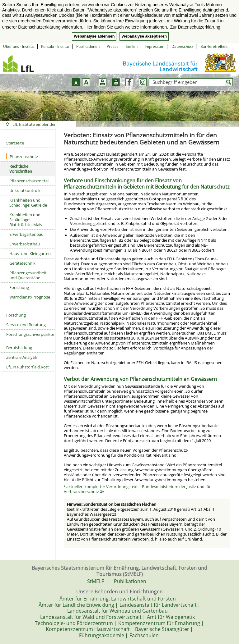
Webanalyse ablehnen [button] (94, 36)
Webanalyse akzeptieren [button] (144, 36)
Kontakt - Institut (55, 46)
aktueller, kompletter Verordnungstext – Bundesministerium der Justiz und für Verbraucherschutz (137, 489)
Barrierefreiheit (214, 46)
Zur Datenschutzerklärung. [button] (196, 27)
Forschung (19, 287)
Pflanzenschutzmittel (29, 181)
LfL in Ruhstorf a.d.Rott (28, 367)
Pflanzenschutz (22, 156)
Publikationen (88, 46)
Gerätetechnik (22, 263)
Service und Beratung (26, 325)
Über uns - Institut (19, 46)
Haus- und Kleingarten (30, 253)
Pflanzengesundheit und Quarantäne (28, 275)
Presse (113, 46)
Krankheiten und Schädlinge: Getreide (28, 203)
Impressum (155, 46)
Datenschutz (182, 46)
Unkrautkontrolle (25, 190)
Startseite (15, 143)
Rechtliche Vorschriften (21, 169)
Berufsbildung (19, 348)
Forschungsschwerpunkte (30, 334)
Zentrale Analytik (22, 357)
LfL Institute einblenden (35, 124)
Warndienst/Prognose (30, 297)
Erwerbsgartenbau (26, 234)
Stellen (132, 46)
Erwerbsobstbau (25, 244)
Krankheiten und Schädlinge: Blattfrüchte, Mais (26, 220)
